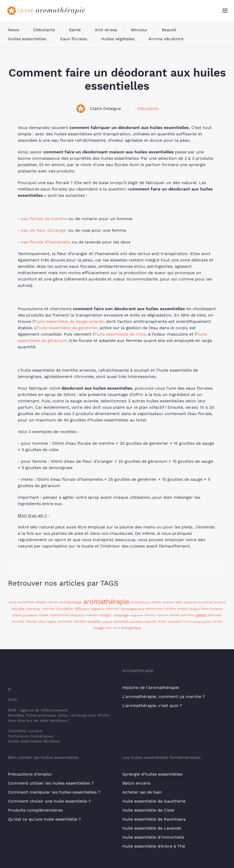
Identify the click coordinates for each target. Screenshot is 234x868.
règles (51, 622)
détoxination (155, 609)
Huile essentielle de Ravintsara (154, 819)
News (13, 30)
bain (179, 602)
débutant (113, 609)
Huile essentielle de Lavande (152, 828)
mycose (162, 615)
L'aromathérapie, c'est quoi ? (152, 705)
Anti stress (106, 30)
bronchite (206, 602)
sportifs (150, 622)
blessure (190, 602)
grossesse (30, 615)
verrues (217, 622)
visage (98, 628)
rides (42, 622)
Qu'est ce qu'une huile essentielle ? (44, 819)
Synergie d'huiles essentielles (152, 774)
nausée (174, 615)
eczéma (170, 609)
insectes (92, 615)
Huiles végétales (118, 39)
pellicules (215, 615)
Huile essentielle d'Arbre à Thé (154, 846)
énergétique (131, 628)
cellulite (18, 609)
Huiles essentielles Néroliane (34, 741)
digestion (98, 609)
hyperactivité (59, 615)
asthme (168, 602)
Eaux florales (74, 39)
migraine (136, 615)
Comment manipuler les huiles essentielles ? (54, 792)
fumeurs (217, 609)
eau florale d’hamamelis (46, 242)
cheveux (33, 609)
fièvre (205, 609)
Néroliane (58, 720)
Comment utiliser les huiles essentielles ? (51, 783)
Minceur (139, 30)
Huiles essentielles (27, 39)
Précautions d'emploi (30, 774)
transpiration (201, 622)
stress (162, 622)
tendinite (175, 622)
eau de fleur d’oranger (44, 230)
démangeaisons (132, 609)
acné (12, 602)
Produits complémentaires (35, 810)
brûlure (220, 602)
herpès (44, 615)
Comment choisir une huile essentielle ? (49, 801)
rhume (31, 622)
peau (201, 615)
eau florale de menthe (44, 219)
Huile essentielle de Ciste (148, 810)
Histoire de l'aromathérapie (151, 687)
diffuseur (82, 609)
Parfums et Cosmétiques (31, 736)
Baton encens (136, 783)
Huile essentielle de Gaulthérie (154, 801)
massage (121, 615)
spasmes (136, 622)
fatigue (195, 609)
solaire (107, 622)
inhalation (77, 615)
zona (116, 628)
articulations (140, 602)
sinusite (94, 622)
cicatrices (48, 609)
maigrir (106, 615)
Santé (75, 30)
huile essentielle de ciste (120, 334)
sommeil (121, 621)
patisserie (187, 615)
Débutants (44, 30)
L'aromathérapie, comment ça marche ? (164, 696)
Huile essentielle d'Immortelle (153, 837)
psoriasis (18, 622)
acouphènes (26, 602)
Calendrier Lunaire (25, 731)
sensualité (65, 622)
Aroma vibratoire (166, 39)
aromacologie (71, 602)
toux (186, 622)
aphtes (53, 602)
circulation (65, 609)
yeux (108, 628)
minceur (150, 615)
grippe (17, 615)
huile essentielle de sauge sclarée (69, 321)
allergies (41, 602)
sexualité (80, 622)
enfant (183, 609)
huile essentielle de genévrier (67, 328)
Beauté (169, 30)
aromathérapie (106, 602)
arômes (156, 602)
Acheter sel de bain (142, 792)
